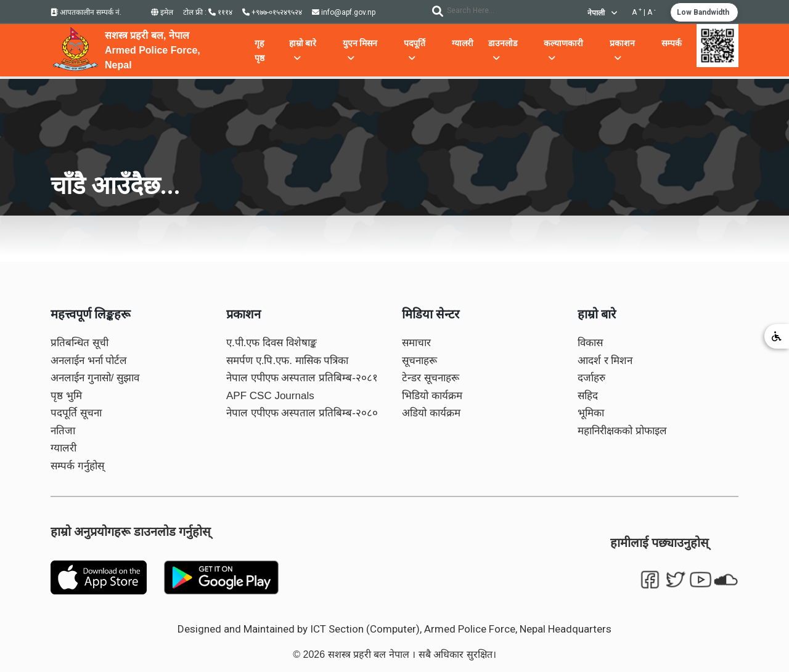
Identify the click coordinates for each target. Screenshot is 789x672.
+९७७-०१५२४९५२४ (272, 12)
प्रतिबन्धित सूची (80, 343)
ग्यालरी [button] (463, 43)
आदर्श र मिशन (605, 361)
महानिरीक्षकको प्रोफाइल (622, 431)
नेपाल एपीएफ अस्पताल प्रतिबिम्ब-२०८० (302, 413)
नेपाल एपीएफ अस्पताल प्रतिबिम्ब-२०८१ (302, 378)
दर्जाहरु (591, 378)
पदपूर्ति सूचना (76, 413)
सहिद (588, 396)
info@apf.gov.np (344, 12)
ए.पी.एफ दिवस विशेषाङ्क (272, 343)
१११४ (220, 12)
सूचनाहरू (419, 361)
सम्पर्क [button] (672, 43)
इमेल (162, 12)
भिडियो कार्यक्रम (432, 396)
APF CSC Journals (270, 396)
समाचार (416, 343)
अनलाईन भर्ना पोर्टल (89, 361)
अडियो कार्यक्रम (431, 413)
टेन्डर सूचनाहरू (431, 378)
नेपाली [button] (602, 13)
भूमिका (591, 413)
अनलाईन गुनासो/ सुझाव (95, 378)
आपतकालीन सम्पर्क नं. (86, 12)
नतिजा (63, 431)
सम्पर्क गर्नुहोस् (77, 466)
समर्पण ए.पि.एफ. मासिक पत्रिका (287, 361)
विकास (590, 343)
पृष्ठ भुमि (66, 396)
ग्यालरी (63, 448)
